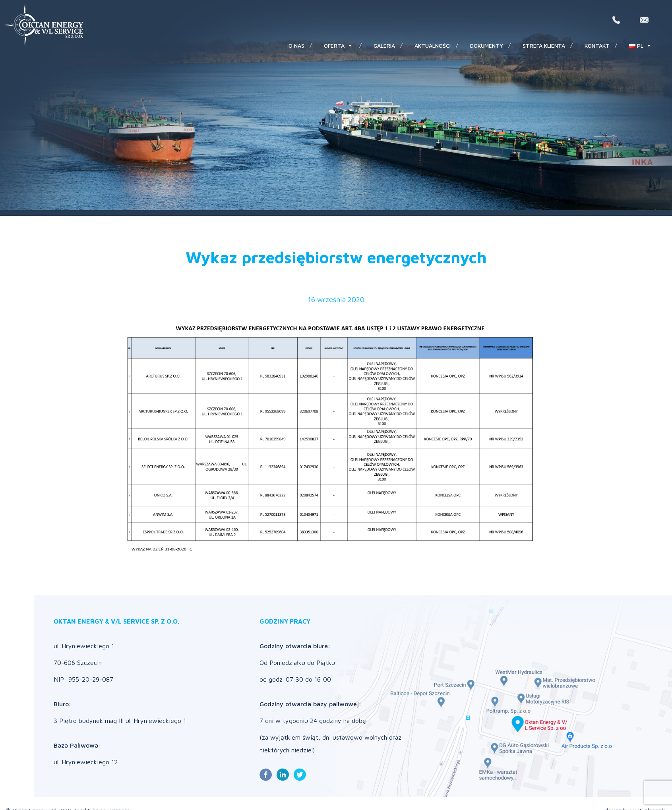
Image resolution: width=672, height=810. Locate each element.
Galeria (384, 46)
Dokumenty (487, 46)
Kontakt (597, 46)
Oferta (338, 46)
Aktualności (433, 46)
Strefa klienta (544, 46)
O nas (296, 46)
